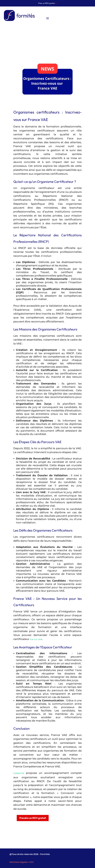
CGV (32, 862)
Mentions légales (19, 862)
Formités (24, 773)
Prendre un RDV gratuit (39, 818)
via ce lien (41, 639)
